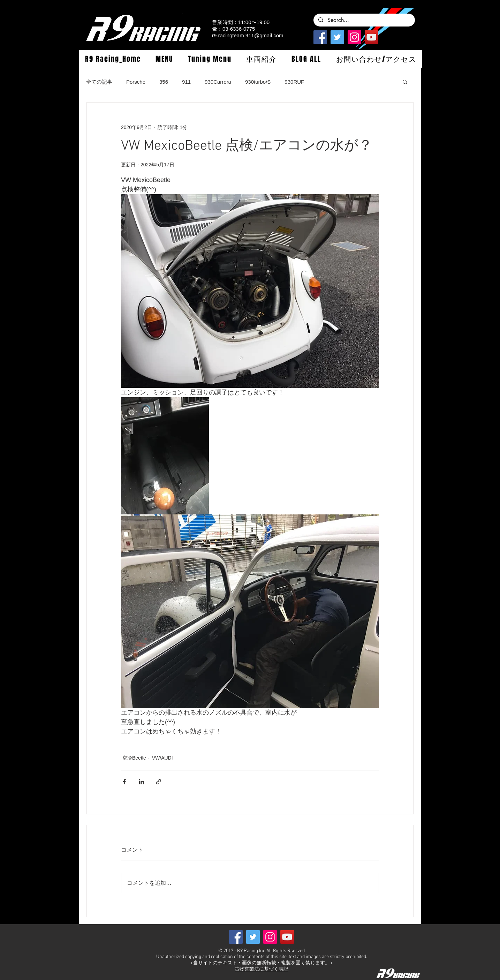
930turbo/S (258, 82)
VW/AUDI (162, 758)
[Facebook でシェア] (124, 782)
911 (186, 82)
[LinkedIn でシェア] (141, 782)
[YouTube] (372, 37)
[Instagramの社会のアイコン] (354, 37)
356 (164, 82)
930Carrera (218, 82)
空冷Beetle (134, 758)
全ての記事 (99, 82)
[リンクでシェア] (158, 782)
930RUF (294, 82)
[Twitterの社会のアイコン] (337, 37)
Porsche (136, 82)
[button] (164, 59)
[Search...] (364, 20)
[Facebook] (320, 37)
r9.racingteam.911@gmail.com (248, 35)
